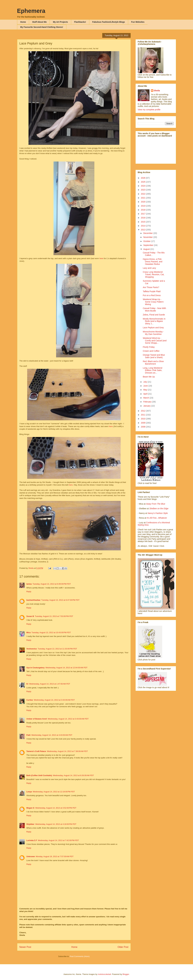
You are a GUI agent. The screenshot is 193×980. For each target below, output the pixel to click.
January (147, 406)
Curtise (30, 700)
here (102, 258)
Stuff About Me (39, 22)
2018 (143, 210)
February (148, 402)
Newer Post (25, 947)
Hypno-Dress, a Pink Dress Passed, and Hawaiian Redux (152, 262)
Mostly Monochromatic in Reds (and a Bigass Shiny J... (154, 321)
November (148, 237)
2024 (143, 186)
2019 (143, 206)
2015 (143, 222)
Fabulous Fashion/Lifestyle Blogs (109, 22)
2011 (143, 415)
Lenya (29, 792)
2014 (143, 226)
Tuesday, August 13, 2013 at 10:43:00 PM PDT (51, 632)
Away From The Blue (156, 504)
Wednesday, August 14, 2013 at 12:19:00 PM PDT (54, 792)
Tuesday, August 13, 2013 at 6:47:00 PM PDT (60, 600)
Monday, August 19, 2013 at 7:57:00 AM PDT (55, 856)
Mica (29, 632)
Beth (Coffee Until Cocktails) (39, 775)
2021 (143, 198)
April (146, 394)
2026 (143, 178)
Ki (27, 684)
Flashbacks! (80, 22)
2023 (143, 190)
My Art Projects (60, 22)
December (148, 233)
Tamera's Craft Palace (36, 751)
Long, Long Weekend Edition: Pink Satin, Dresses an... (152, 370)
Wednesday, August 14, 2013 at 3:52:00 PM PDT (56, 808)
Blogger (126, 974)
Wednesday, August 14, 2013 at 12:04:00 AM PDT (66, 668)
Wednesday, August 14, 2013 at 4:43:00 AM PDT (52, 735)
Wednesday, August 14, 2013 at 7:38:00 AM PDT (67, 751)
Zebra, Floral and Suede (154, 315)
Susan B (30, 616)
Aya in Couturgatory (36, 668)
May (146, 390)
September (149, 245)
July (145, 382)
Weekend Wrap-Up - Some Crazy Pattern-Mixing (153, 302)
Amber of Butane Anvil (37, 719)
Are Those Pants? (151, 287)
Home (23, 22)
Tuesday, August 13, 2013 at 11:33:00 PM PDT (57, 649)
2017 (143, 214)
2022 (143, 194)
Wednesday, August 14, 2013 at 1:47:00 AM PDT (50, 684)
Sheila (157, 91)
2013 (143, 230)
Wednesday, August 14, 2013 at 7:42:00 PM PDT (58, 840)
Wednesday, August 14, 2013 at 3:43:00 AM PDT (54, 700)
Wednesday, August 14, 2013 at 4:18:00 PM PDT (56, 824)
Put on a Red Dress (152, 295)
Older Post (123, 947)
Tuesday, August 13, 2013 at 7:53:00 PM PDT (54, 616)
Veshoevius (32, 649)
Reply (29, 592)
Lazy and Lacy (149, 268)
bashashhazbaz (33, 600)
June (146, 386)
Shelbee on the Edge (159, 509)
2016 (143, 218)
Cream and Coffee (151, 351)
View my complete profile (149, 110)
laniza (29, 584)
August (147, 249)
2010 (143, 419)
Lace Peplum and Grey (153, 328)
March (146, 398)
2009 (143, 423)
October (147, 241)
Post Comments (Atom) (80, 956)
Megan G (30, 808)
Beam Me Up (149, 377)
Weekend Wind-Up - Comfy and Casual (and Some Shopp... (155, 341)
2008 (143, 427)
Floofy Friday (149, 347)
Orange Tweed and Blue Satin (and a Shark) (154, 356)
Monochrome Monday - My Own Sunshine (153, 333)
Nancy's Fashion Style (158, 513)
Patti (28, 735)
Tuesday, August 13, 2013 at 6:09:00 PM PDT (52, 584)
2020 (143, 202)
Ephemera (31, 11)
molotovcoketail (104, 974)
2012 (143, 411)
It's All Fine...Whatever (157, 518)
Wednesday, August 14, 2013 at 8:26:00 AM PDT (73, 775)
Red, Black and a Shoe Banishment (153, 363)
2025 (143, 182)
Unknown (31, 856)
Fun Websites (138, 22)
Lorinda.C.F (32, 840)
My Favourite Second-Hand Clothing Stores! (42, 27)
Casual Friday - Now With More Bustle (154, 309)
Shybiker (30, 824)
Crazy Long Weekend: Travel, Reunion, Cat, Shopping (153, 274)
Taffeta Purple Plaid (152, 291)
